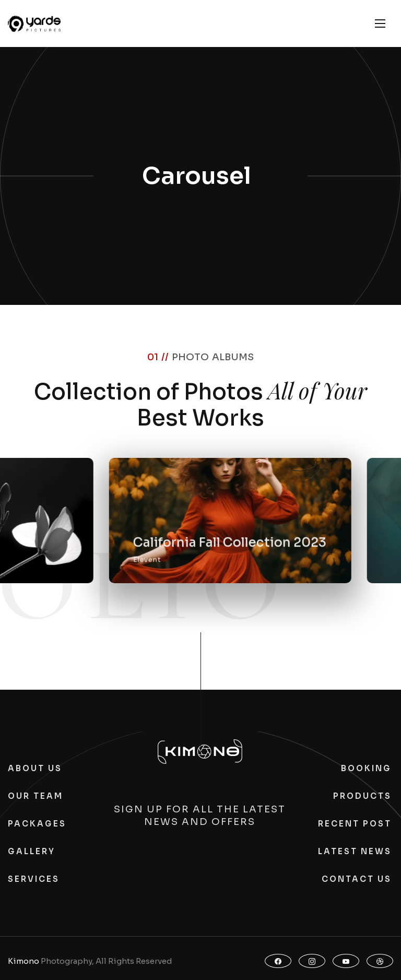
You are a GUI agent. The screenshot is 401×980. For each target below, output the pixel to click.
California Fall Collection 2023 (290, 549)
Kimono (23, 961)
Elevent (208, 566)
